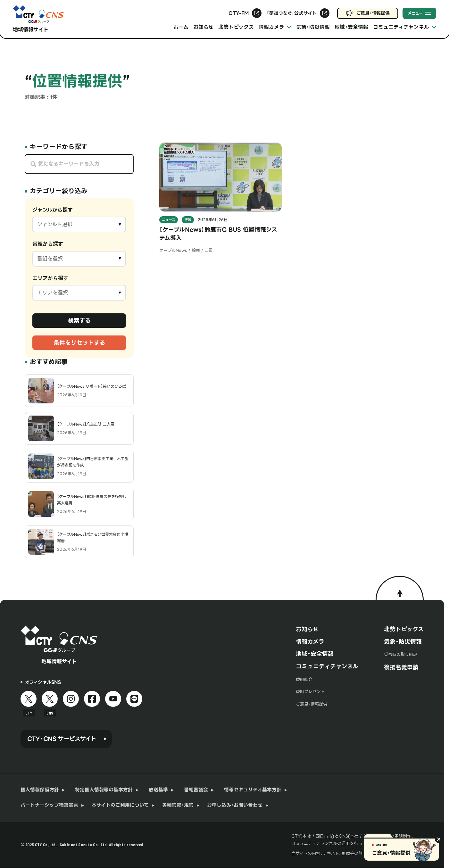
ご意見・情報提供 (373, 13)
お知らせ (203, 27)
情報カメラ (310, 642)
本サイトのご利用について (120, 805)
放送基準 (158, 790)
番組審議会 (196, 790)
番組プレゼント (310, 692)
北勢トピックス (236, 27)
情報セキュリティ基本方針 (253, 790)
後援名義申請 (401, 667)
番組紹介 (304, 679)
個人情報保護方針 (40, 790)
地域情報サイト (31, 30)
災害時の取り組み (401, 654)
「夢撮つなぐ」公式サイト (292, 13)
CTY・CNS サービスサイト (62, 739)
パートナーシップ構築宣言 (49, 805)
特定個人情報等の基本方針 (104, 790)
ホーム (181, 27)
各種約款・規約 (178, 805)
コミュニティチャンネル (327, 666)
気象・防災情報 (313, 27)
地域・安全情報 (351, 27)
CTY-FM (239, 13)
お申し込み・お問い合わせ (235, 805)
